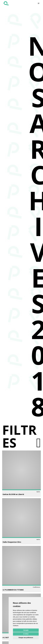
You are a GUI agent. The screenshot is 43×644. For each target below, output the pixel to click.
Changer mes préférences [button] (26, 638)
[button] (39, 3)
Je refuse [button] (26, 634)
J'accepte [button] (26, 630)
